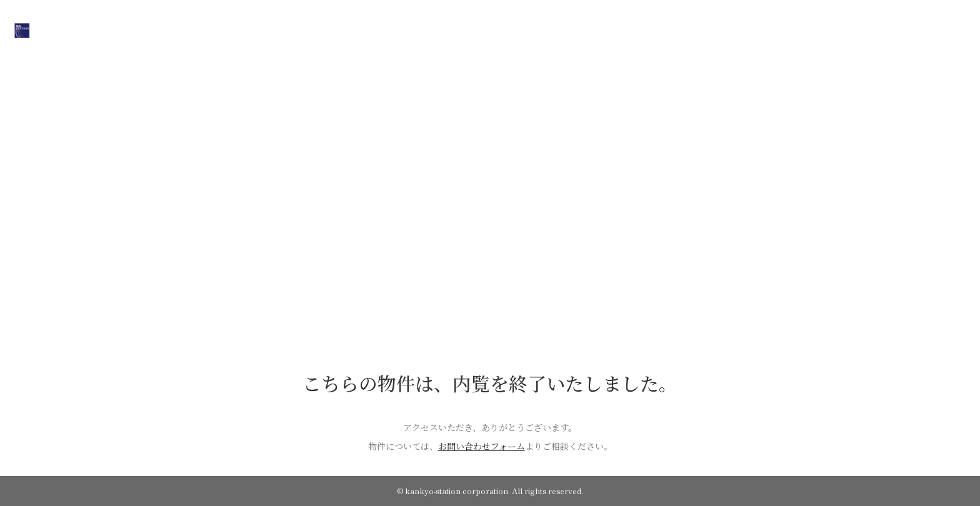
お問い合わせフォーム (482, 446)
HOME (377, 29)
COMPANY (485, 29)
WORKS (541, 29)
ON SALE (427, 29)
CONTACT (595, 29)
